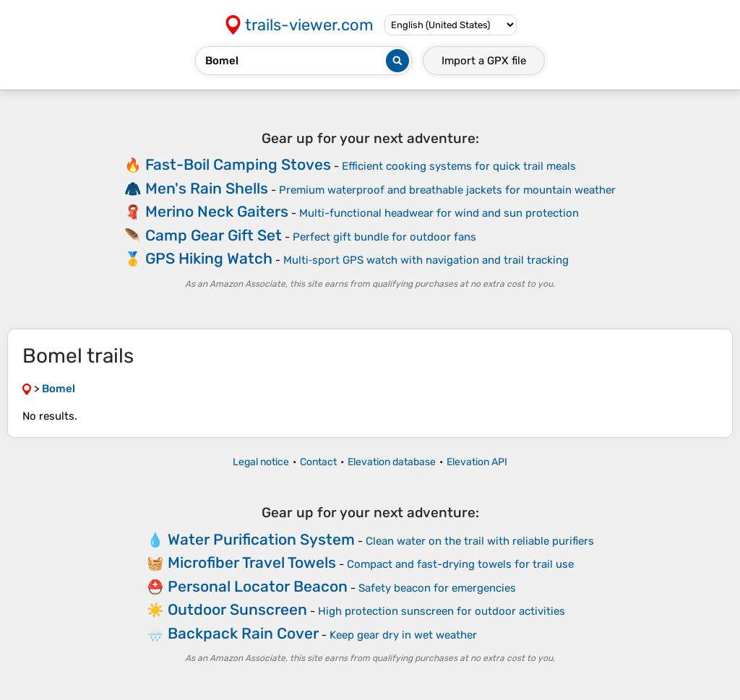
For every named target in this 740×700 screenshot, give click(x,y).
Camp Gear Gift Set (214, 235)
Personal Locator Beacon (258, 586)
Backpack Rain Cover (243, 633)
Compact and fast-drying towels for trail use (460, 564)
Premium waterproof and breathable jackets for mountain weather (447, 190)
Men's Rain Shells (207, 188)
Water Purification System (261, 539)
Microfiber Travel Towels (252, 562)
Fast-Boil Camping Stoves (238, 164)
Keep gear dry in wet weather (403, 635)
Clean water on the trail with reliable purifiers (480, 541)
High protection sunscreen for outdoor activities (442, 611)
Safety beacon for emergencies (437, 588)
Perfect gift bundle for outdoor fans (384, 237)
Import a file (484, 61)
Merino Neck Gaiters (217, 211)
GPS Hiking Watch (209, 258)
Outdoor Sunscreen (237, 609)
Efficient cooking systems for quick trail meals (459, 166)
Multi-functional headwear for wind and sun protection (439, 213)
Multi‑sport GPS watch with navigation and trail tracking (426, 260)
